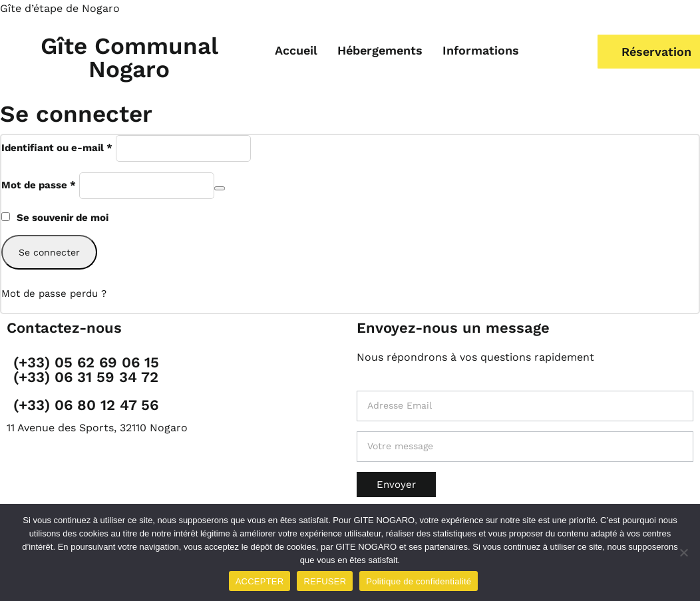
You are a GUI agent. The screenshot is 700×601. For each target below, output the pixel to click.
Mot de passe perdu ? (54, 294)
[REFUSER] (683, 552)
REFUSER (325, 581)
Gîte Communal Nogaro (129, 58)
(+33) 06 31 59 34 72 (86, 377)
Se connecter (49, 252)
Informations (481, 50)
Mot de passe (39, 184)
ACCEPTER (260, 581)
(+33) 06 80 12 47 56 (86, 405)
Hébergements (380, 50)
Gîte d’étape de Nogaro (60, 8)
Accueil (296, 50)
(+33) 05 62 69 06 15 (86, 362)
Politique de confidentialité (419, 581)
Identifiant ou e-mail (57, 147)
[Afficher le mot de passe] (220, 188)
